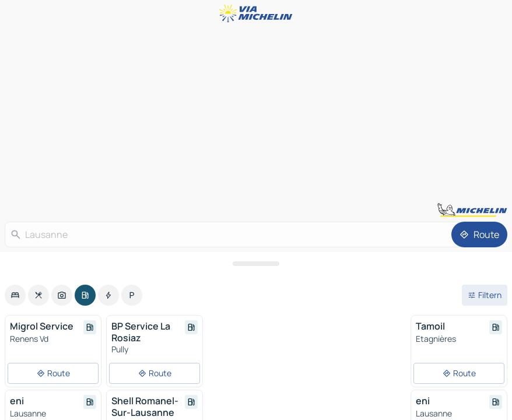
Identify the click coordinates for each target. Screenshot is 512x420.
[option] (15, 295)
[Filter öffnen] (485, 295)
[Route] (479, 235)
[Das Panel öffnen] (256, 264)
